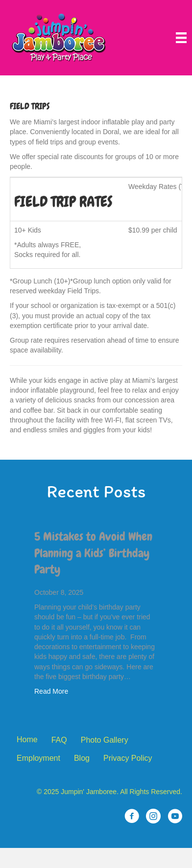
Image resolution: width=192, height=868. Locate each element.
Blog (82, 758)
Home (27, 739)
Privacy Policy (128, 758)
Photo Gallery (105, 740)
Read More (51, 691)
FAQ (59, 740)
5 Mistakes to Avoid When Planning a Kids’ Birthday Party (93, 553)
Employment (38, 758)
